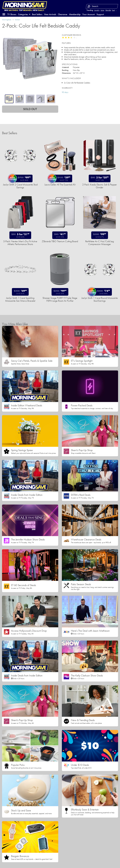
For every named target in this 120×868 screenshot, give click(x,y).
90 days (65, 92)
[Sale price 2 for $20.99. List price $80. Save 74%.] (100, 178)
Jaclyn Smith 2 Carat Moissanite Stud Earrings (20, 186)
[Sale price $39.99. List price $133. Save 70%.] (61, 178)
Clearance (63, 14)
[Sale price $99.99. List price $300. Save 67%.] (100, 235)
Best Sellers (37, 14)
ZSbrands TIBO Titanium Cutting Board (60, 241)
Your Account (89, 14)
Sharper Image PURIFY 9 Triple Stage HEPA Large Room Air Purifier (60, 299)
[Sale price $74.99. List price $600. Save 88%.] (101, 292)
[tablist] (30, 99)
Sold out (30, 109)
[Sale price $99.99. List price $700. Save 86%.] (21, 178)
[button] (4, 14)
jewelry (97, 10)
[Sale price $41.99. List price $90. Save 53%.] (60, 235)
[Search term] (102, 6)
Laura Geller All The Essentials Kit (60, 185)
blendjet (108, 10)
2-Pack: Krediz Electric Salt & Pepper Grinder (100, 186)
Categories (24, 14)
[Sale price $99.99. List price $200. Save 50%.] (60, 292)
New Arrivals (50, 14)
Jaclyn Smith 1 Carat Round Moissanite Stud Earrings (100, 299)
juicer (102, 10)
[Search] (89, 6)
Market (17, 20)
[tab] (9, 99)
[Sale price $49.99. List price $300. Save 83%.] (20, 292)
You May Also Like (15, 324)
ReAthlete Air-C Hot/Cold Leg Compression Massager (100, 243)
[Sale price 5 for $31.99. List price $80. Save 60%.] (20, 235)
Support (100, 14)
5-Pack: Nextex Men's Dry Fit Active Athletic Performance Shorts (20, 243)
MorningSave (7, 20)
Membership (75, 14)
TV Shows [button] (12, 14)
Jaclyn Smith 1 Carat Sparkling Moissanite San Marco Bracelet (20, 299)
